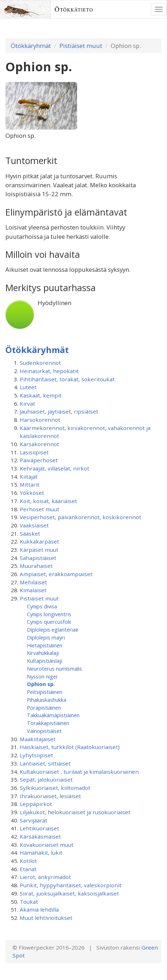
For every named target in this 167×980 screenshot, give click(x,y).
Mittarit (30, 484)
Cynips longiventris (49, 614)
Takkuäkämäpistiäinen (53, 715)
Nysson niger (42, 676)
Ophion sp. (41, 684)
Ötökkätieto (74, 9)
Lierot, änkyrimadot (45, 877)
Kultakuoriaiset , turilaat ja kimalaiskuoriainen (79, 772)
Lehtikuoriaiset (39, 828)
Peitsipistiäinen (45, 692)
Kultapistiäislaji (44, 661)
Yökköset (32, 493)
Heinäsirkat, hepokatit (49, 371)
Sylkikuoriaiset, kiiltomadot (55, 788)
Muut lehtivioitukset (46, 918)
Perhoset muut (39, 509)
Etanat (28, 869)
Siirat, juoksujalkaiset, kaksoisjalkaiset (69, 893)
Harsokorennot (40, 420)
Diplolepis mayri (46, 637)
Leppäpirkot (36, 804)
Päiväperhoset (39, 460)
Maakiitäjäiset (38, 739)
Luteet (28, 387)
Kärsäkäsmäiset (40, 836)
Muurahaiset (36, 566)
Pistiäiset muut (81, 46)
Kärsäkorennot (39, 444)
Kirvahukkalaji (43, 653)
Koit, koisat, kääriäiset (48, 501)
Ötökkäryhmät (31, 46)
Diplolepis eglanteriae (53, 629)
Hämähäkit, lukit (41, 853)
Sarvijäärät (34, 820)
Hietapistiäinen (45, 645)
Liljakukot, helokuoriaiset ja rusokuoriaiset (75, 812)
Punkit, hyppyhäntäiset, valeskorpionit (71, 885)
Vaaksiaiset (34, 525)
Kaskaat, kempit (41, 395)
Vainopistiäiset (44, 731)
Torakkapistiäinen (48, 723)
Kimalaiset (33, 590)
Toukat (29, 902)
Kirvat (27, 404)
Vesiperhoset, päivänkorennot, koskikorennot (80, 517)
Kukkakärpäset (39, 541)
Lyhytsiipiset (36, 755)
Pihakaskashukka (47, 700)
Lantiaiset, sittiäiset (45, 763)
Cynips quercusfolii (49, 622)
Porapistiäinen (44, 708)
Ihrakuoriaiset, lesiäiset (50, 796)
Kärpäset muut (39, 550)
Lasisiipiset (34, 452)
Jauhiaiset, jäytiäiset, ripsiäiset (59, 411)
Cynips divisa (42, 606)
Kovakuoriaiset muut (47, 845)
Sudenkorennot (40, 363)
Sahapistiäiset (38, 558)
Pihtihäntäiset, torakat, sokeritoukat (67, 379)
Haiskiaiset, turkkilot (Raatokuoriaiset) (70, 747)
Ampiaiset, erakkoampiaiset (56, 574)
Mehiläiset (33, 582)
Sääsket (30, 534)
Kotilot (28, 861)
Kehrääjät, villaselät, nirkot (54, 468)
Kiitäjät (29, 477)
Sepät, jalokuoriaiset (46, 779)
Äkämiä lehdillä (39, 909)
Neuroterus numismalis (54, 668)
